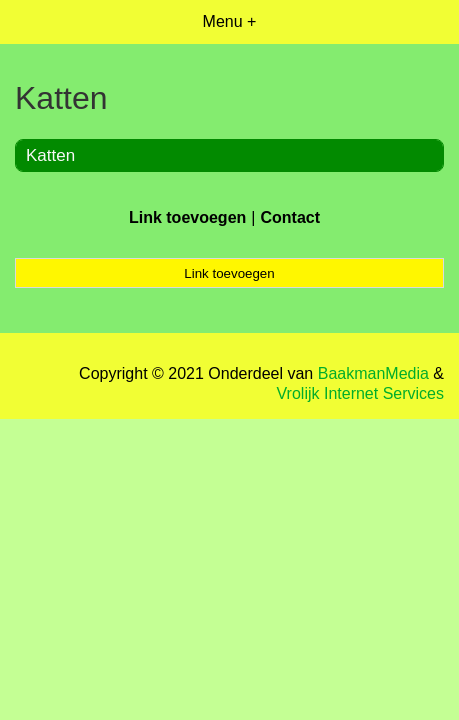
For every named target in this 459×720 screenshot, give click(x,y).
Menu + (230, 21)
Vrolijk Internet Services (360, 393)
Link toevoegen (187, 217)
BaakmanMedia (373, 373)
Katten (50, 155)
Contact (290, 217)
